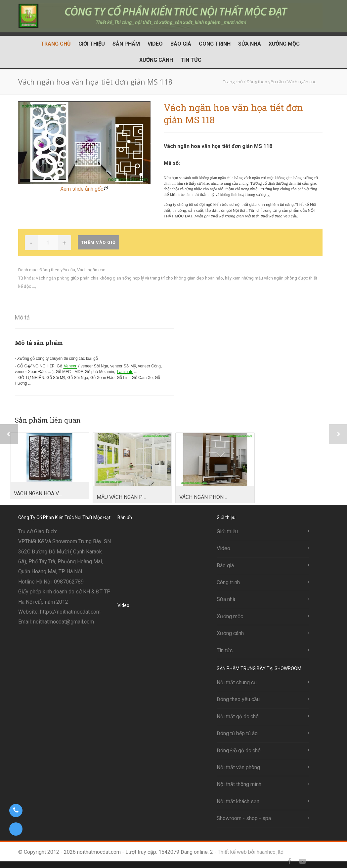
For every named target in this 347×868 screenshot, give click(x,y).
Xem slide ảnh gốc (84, 189)
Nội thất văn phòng (238, 767)
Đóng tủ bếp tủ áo (237, 733)
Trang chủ (56, 44)
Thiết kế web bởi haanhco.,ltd (251, 852)
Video (155, 44)
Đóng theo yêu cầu (57, 270)
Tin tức (191, 60)
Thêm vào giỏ (98, 242)
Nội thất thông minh (239, 784)
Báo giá (181, 44)
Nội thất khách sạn (238, 801)
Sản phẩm (126, 44)
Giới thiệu (92, 44)
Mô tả (22, 317)
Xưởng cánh (156, 60)
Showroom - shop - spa (244, 818)
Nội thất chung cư (237, 682)
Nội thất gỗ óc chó (238, 717)
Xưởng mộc (284, 44)
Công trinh (215, 44)
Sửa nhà (250, 44)
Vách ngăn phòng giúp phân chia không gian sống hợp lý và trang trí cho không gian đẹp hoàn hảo (129, 278)
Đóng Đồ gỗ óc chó (239, 751)
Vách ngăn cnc (91, 270)
